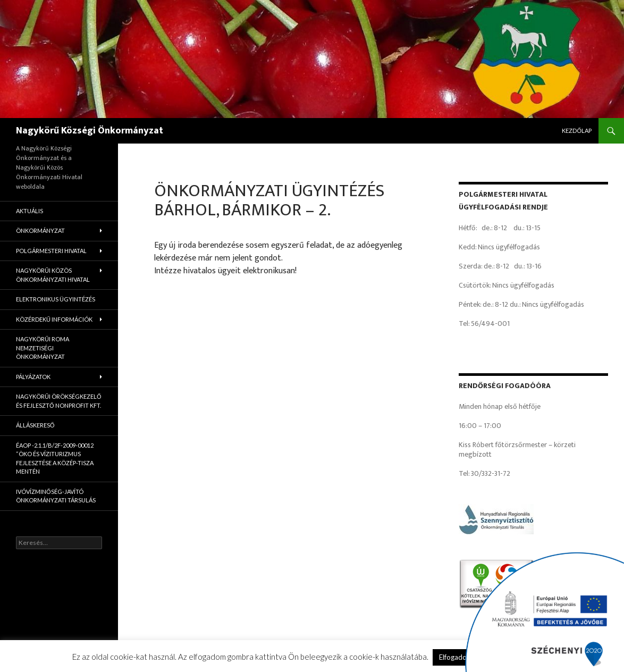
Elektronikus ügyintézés (56, 299)
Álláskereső (35, 425)
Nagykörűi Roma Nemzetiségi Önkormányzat (43, 348)
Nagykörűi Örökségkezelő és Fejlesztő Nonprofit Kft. (59, 401)
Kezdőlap (577, 131)
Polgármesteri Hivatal (51, 251)
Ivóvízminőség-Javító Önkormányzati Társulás (56, 496)
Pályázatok (33, 377)
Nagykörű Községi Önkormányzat (90, 131)
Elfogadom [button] (456, 657)
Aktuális (29, 211)
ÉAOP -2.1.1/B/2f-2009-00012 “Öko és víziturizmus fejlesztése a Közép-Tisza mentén (55, 459)
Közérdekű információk (54, 319)
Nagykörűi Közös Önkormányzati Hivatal (53, 275)
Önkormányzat (40, 230)
